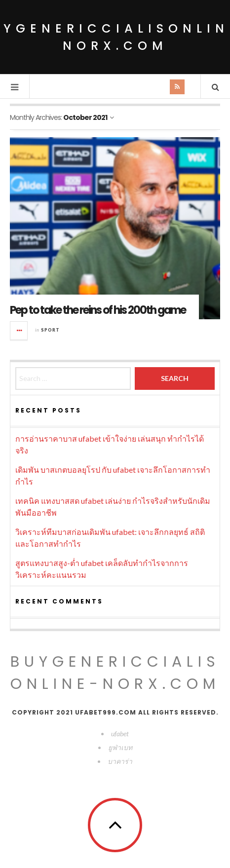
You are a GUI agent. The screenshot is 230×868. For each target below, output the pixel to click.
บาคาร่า (120, 761)
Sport (50, 330)
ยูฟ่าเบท (120, 747)
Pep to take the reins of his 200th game (98, 310)
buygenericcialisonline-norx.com (115, 673)
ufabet (120, 734)
